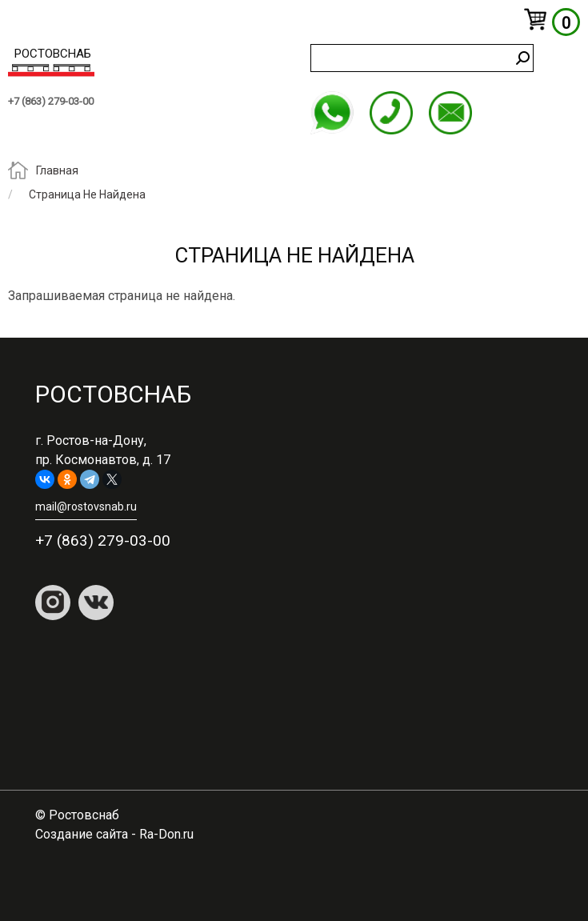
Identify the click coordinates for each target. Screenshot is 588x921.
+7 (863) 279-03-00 (51, 101)
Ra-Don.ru (166, 834)
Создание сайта (82, 834)
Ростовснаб (53, 54)
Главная (57, 171)
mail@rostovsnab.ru (450, 113)
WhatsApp (332, 113)
